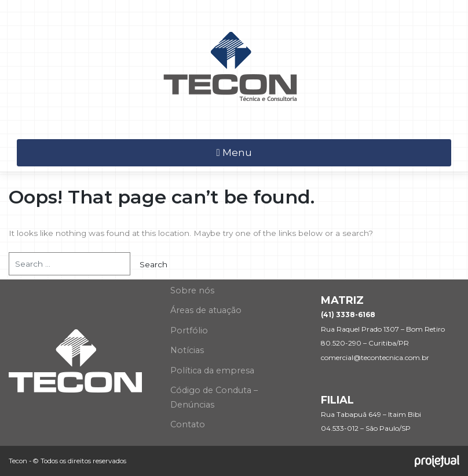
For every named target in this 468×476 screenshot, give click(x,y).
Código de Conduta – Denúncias (214, 397)
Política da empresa (212, 370)
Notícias (187, 350)
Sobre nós (192, 290)
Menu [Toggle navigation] (234, 152)
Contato (188, 424)
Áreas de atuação (206, 310)
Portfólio (189, 330)
